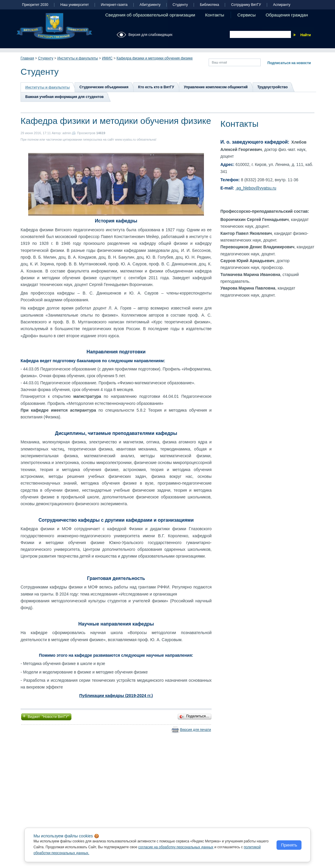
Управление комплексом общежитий (216, 87)
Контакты (215, 15)
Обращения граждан (287, 15)
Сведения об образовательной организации (150, 15)
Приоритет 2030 (35, 5)
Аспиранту (282, 5)
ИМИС (107, 58)
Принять (289, 845)
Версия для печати (196, 730)
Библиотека (209, 5)
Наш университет (74, 5)
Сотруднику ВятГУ (246, 5)
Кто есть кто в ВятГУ (156, 87)
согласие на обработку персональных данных (176, 847)
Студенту (180, 5)
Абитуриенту (150, 5)
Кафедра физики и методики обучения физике (155, 58)
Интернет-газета (114, 5)
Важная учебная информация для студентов (65, 97)
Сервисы (247, 15)
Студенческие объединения (104, 87)
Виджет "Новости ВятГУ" (46, 716)
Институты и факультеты (78, 58)
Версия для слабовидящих (150, 35)
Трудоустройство (273, 87)
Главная (27, 58)
